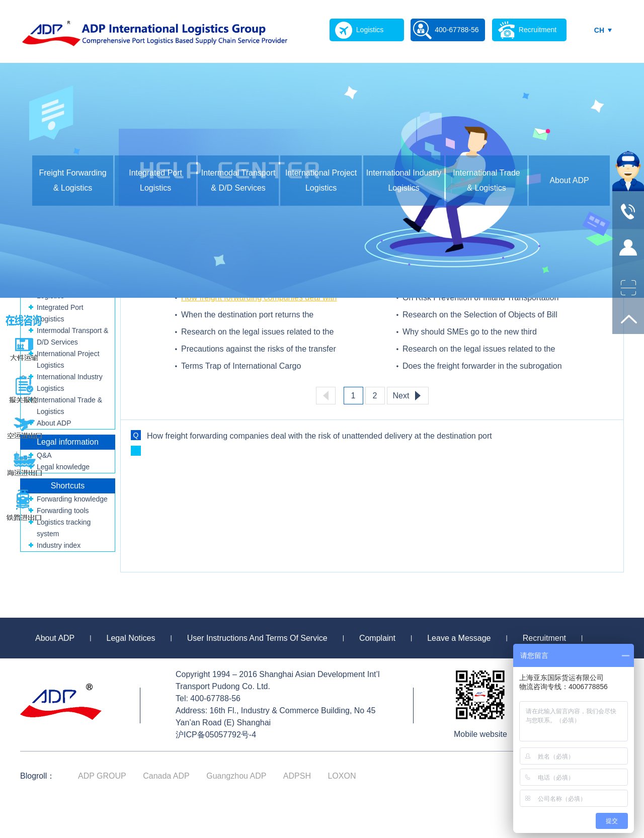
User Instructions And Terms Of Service (257, 638)
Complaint (377, 638)
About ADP (569, 180)
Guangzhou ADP (236, 776)
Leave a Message (459, 638)
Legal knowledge (63, 467)
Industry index (59, 545)
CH (599, 30)
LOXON (342, 776)
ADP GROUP (102, 776)
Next (401, 396)
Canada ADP (166, 776)
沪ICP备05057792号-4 (216, 735)
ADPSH (297, 776)
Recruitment (544, 638)
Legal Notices (131, 638)
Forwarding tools (63, 511)
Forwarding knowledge (72, 499)
